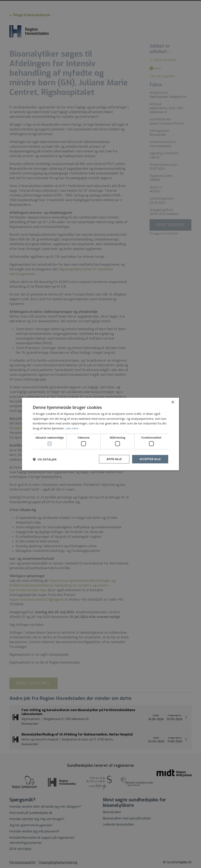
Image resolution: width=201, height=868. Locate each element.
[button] (45, 459)
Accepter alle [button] (150, 459)
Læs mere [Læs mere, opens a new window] (72, 428)
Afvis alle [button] (113, 459)
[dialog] (100, 434)
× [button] (173, 402)
